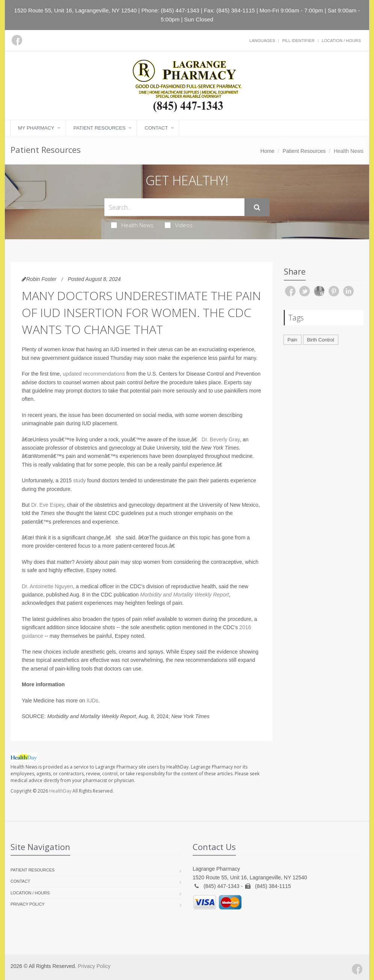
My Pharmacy (36, 128)
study (79, 480)
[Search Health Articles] (174, 207)
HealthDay (60, 791)
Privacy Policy (28, 904)
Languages (262, 41)
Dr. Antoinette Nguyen (47, 586)
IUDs (93, 701)
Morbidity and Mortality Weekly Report (184, 595)
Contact (156, 128)
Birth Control (321, 340)
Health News (132, 225)
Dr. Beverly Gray (221, 439)
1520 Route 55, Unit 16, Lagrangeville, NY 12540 (76, 10)
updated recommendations (94, 374)
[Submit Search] (257, 207)
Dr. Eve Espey (48, 505)
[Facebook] (17, 40)
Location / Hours (341, 41)
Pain (293, 340)
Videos (179, 225)
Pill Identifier (298, 41)
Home (268, 151)
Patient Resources (100, 128)
